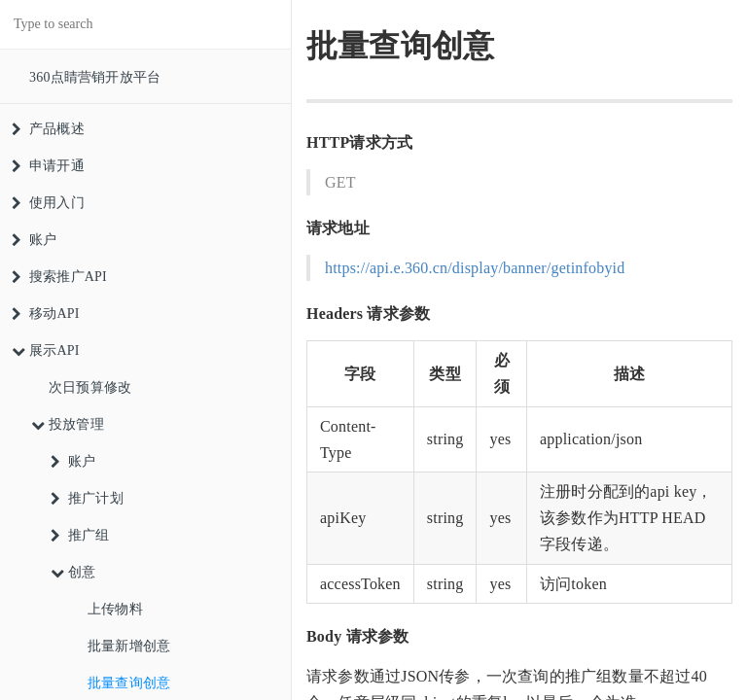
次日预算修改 (90, 387)
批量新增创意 (129, 646)
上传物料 (115, 609)
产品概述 (48, 129)
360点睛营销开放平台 (95, 77)
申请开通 (48, 166)
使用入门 (48, 203)
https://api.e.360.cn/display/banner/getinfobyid (475, 268)
